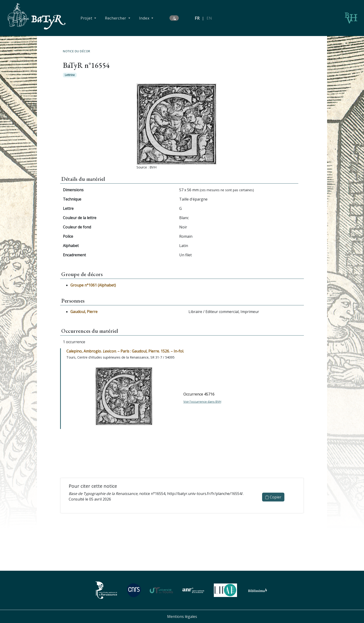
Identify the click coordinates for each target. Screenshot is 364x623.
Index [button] (145, 18)
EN (209, 18)
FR (197, 18)
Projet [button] (87, 18)
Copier (273, 497)
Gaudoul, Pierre (84, 312)
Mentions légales (182, 616)
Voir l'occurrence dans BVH (202, 402)
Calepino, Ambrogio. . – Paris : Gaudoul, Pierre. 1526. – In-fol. (125, 351)
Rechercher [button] (116, 18)
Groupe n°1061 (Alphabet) (93, 285)
